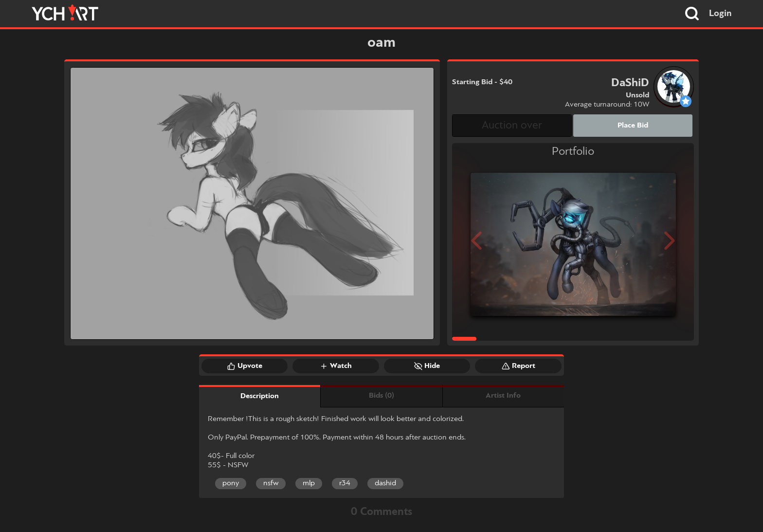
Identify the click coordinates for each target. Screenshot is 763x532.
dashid (385, 483)
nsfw (271, 483)
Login (720, 14)
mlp (309, 483)
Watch (336, 366)
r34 (345, 483)
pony (231, 483)
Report (518, 366)
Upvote (245, 366)
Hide (427, 366)
